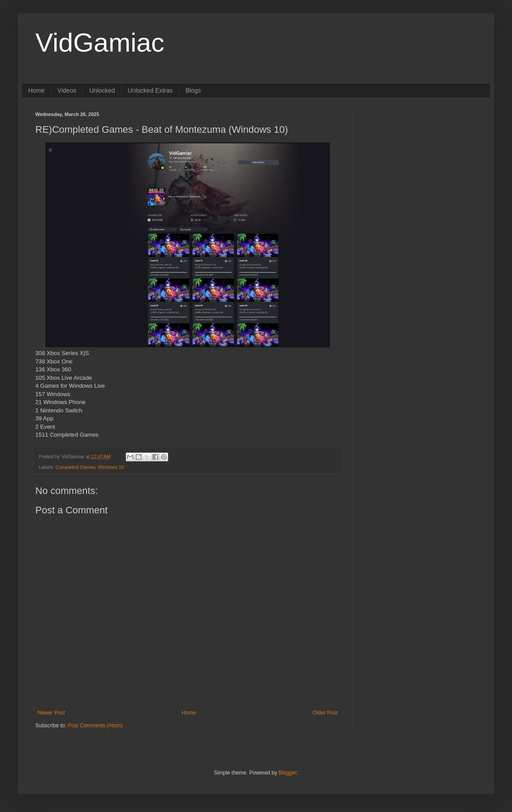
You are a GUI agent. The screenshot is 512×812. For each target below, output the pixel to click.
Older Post (325, 713)
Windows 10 (111, 467)
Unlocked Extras (150, 90)
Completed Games (75, 467)
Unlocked (102, 90)
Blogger (288, 773)
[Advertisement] (422, 167)
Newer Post (51, 713)
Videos (67, 90)
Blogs (193, 90)
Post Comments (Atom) (95, 726)
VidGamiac (100, 43)
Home (36, 90)
